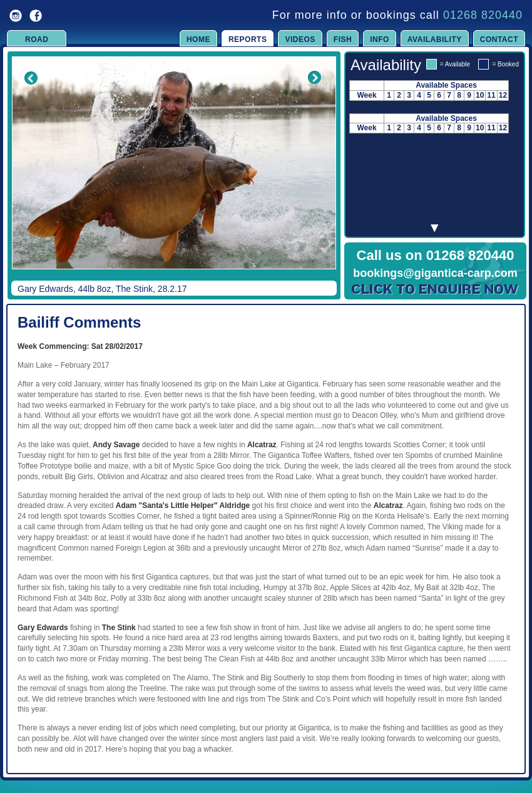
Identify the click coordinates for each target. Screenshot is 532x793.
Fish (343, 39)
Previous (23, 172)
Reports (248, 39)
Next (314, 172)
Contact (499, 39)
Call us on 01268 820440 (436, 255)
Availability (435, 39)
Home (198, 39)
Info (380, 39)
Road (37, 39)
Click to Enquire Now (436, 289)
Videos (300, 39)
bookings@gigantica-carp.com (435, 273)
